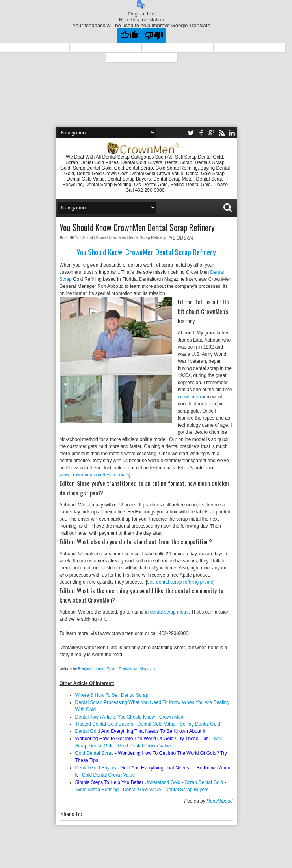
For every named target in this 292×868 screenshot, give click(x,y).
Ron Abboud (219, 801)
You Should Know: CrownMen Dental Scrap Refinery (146, 252)
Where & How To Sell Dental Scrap (112, 695)
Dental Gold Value (142, 790)
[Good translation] (129, 36)
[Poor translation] (154, 36)
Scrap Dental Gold (204, 782)
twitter (191, 133)
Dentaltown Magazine (139, 669)
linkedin (232, 133)
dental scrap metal (169, 612)
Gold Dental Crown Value (144, 746)
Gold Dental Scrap (95, 753)
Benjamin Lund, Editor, (98, 669)
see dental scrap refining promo (180, 582)
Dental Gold (88, 731)
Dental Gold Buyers (96, 768)
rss (221, 133)
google (211, 133)
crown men (189, 397)
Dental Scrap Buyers (187, 790)
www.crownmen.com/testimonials (94, 475)
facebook (201, 133)
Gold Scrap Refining (98, 790)
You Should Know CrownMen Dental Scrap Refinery (137, 227)
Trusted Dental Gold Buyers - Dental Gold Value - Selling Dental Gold (148, 724)
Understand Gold (163, 782)
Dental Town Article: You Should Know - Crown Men (130, 717)
